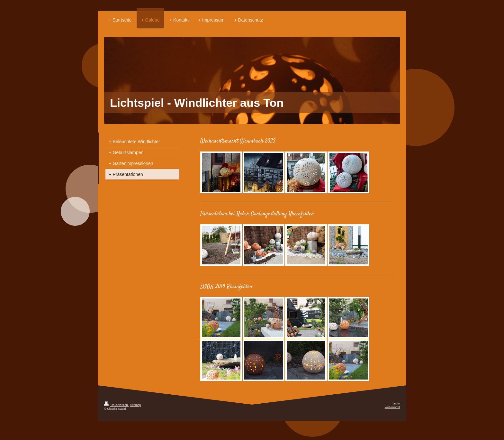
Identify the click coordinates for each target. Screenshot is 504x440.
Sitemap (135, 405)
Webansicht (392, 407)
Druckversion (116, 405)
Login (396, 403)
